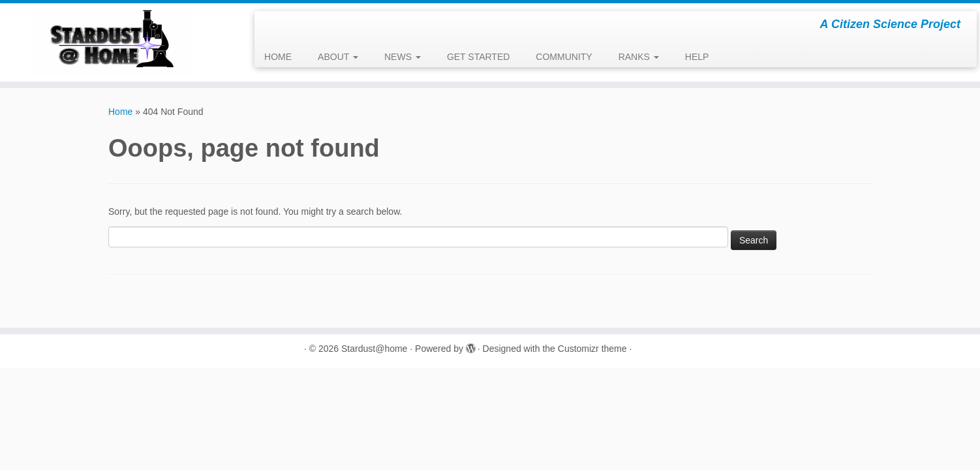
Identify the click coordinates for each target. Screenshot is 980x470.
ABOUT (338, 57)
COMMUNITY (564, 57)
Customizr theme (592, 349)
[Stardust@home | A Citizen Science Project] (113, 42)
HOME (278, 57)
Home (120, 112)
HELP (697, 57)
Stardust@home (374, 349)
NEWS (403, 57)
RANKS (639, 57)
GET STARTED (478, 57)
